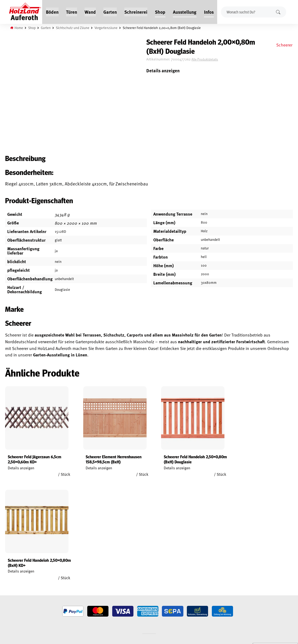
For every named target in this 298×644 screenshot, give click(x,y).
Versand (7, 592)
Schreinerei (136, 11)
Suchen (278, 12)
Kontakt (57, 580)
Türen (72, 11)
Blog (54, 567)
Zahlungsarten (12, 598)
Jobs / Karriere (62, 561)
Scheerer (284, 45)
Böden (52, 11)
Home (19, 27)
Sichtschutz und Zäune (73, 27)
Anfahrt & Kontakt (121, 589)
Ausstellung (185, 11)
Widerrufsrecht (13, 574)
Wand (90, 11)
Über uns (58, 586)
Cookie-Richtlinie (13, 604)
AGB (3, 567)
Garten (110, 11)
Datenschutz (10, 580)
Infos (209, 11)
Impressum (9, 586)
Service (56, 574)
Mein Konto (9, 561)
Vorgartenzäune (107, 27)
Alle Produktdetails (213, 60)
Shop (160, 11)
